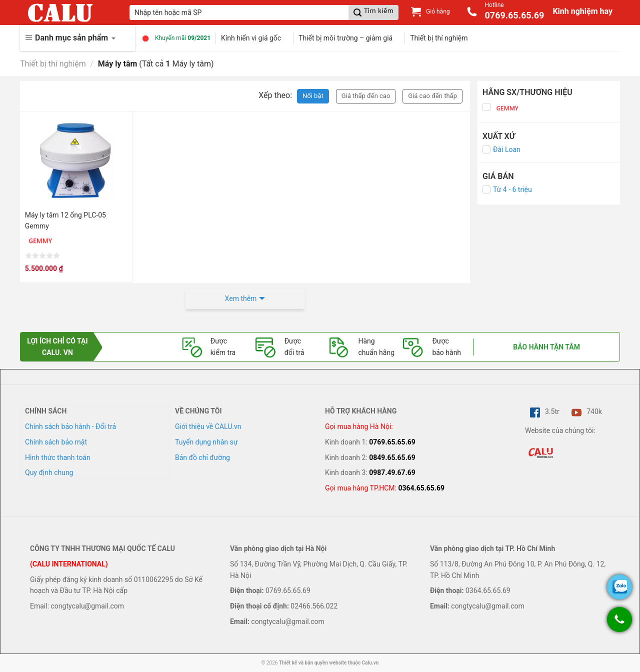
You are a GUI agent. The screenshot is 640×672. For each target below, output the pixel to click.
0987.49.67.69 (392, 472)
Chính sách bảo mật (56, 442)
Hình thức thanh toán (58, 457)
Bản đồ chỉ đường (202, 457)
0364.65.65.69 (421, 488)
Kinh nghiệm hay (582, 11)
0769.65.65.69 (392, 442)
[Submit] (373, 12)
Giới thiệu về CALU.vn (208, 426)
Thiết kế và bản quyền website (313, 663)
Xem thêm (241, 298)
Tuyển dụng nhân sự (206, 442)
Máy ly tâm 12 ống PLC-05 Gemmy (65, 220)
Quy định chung (49, 472)
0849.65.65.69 (392, 457)
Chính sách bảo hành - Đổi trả (70, 426)
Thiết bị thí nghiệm (439, 38)
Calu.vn (370, 663)
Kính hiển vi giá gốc (251, 38)
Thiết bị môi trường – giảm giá (345, 38)
